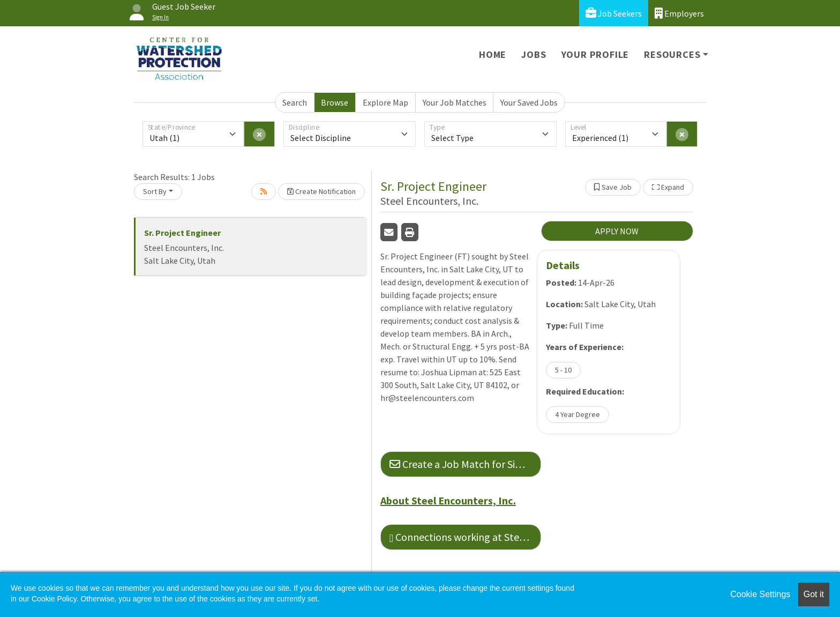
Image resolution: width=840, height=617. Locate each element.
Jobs (534, 54)
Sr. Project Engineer (182, 233)
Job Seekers (614, 13)
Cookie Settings (760, 594)
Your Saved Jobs (529, 102)
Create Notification (321, 191)
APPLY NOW (617, 231)
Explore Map (385, 102)
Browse (335, 102)
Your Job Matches (455, 102)
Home (493, 54)
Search (295, 102)
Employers (679, 13)
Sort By (155, 191)
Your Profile (595, 54)
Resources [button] (672, 54)
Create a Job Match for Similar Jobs (465, 464)
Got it (814, 594)
